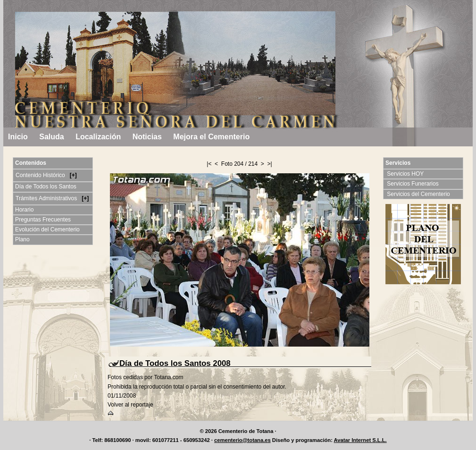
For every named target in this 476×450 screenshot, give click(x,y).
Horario (24, 210)
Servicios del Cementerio (419, 194)
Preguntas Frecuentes (43, 220)
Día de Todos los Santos (46, 187)
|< (209, 164)
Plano (22, 239)
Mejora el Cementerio (211, 137)
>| (270, 164)
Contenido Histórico (41, 175)
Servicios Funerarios (413, 184)
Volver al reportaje (130, 405)
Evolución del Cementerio (47, 229)
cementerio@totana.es (242, 440)
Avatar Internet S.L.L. (360, 440)
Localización (98, 137)
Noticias (147, 137)
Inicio (18, 137)
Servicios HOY (406, 174)
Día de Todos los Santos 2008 (175, 363)
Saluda (51, 137)
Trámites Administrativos (47, 198)
